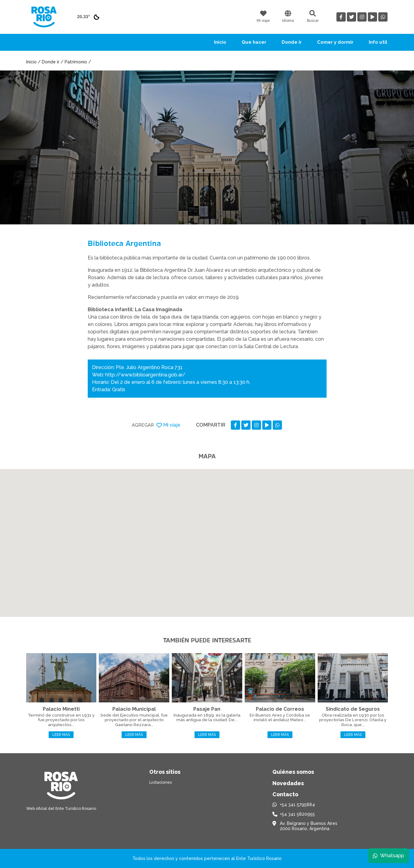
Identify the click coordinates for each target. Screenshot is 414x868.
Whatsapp (388, 856)
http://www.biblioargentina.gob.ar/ (145, 375)
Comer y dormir (335, 42)
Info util (378, 42)
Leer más (61, 735)
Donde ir (292, 42)
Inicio (220, 42)
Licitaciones (161, 782)
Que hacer (254, 42)
